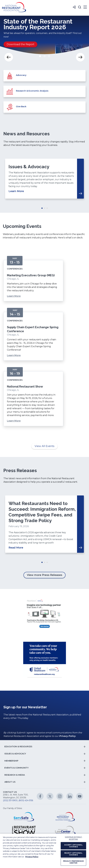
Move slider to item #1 (40, 56)
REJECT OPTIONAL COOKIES (73, 854)
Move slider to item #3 (49, 56)
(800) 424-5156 (26, 800)
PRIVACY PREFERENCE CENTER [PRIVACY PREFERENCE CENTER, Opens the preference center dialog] (73, 862)
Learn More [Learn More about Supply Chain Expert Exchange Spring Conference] (14, 355)
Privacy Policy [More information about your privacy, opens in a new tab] (32, 857)
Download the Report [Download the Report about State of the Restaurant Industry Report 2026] (21, 44)
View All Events (44, 446)
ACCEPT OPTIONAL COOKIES (73, 846)
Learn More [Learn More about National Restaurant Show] (14, 421)
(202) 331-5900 (10, 800)
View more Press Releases (45, 575)
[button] (80, 7)
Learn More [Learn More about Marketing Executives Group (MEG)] (14, 296)
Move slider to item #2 (45, 56)
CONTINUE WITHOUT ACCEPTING (74, 838)
